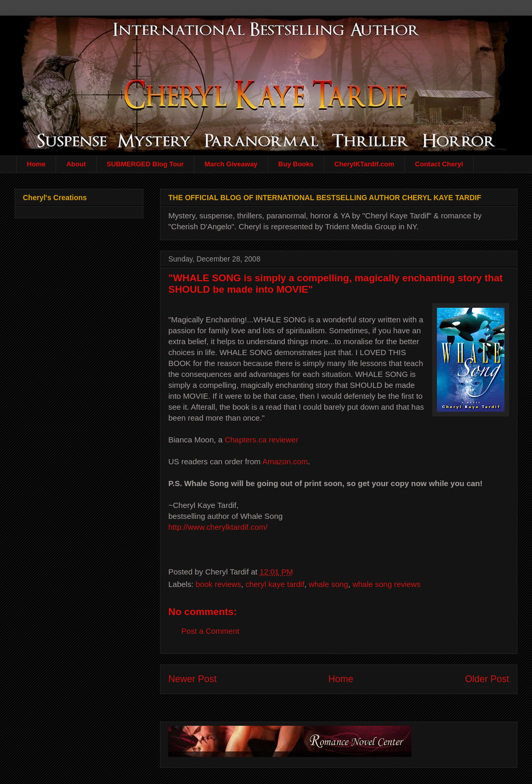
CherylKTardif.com (364, 164)
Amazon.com (285, 461)
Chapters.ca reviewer (261, 440)
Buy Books (296, 164)
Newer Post (192, 679)
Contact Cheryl (439, 164)
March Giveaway (231, 164)
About (76, 164)
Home (36, 164)
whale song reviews (386, 584)
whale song (328, 584)
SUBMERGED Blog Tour (145, 164)
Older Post (487, 679)
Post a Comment (210, 631)
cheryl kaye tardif (275, 584)
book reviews (219, 584)
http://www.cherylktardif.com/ (218, 527)
